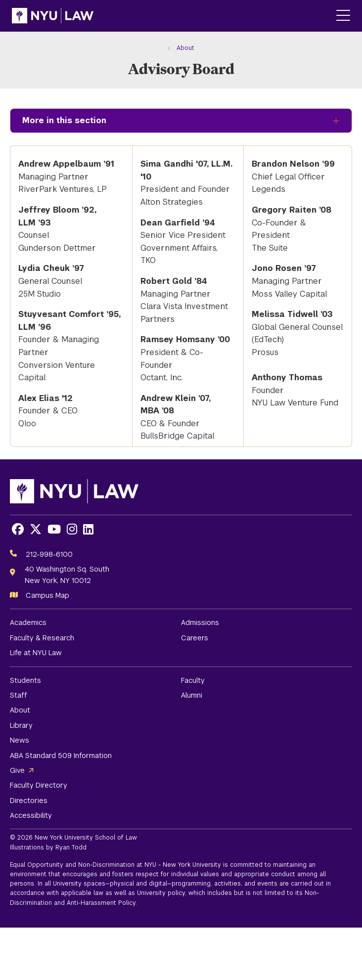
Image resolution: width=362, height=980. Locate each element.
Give (17, 770)
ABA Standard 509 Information (61, 756)
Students (25, 680)
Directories (29, 801)
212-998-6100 (49, 554)
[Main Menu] (343, 16)
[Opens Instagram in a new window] (72, 529)
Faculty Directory (39, 785)
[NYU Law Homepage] (53, 16)
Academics (28, 623)
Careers (195, 638)
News (20, 740)
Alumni (192, 695)
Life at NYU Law (36, 653)
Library (21, 725)
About (20, 710)
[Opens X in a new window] (36, 529)
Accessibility (31, 815)
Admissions (200, 623)
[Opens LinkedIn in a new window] (88, 529)
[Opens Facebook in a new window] (18, 529)
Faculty (193, 680)
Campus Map (47, 595)
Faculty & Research (42, 638)
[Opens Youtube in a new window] (54, 529)
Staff (19, 695)
